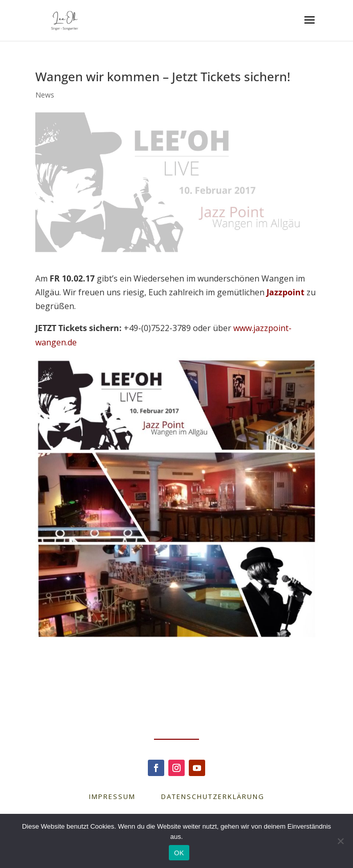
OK (179, 853)
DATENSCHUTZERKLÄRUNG (213, 796)
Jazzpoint (285, 292)
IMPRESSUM (125, 796)
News (45, 95)
